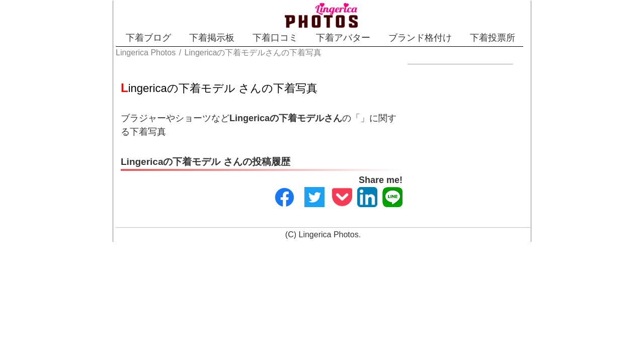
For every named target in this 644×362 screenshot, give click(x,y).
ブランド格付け (452, 38)
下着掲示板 (191, 38)
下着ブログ (110, 38)
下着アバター (357, 38)
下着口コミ (272, 38)
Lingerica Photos (329, 224)
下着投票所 (542, 38)
